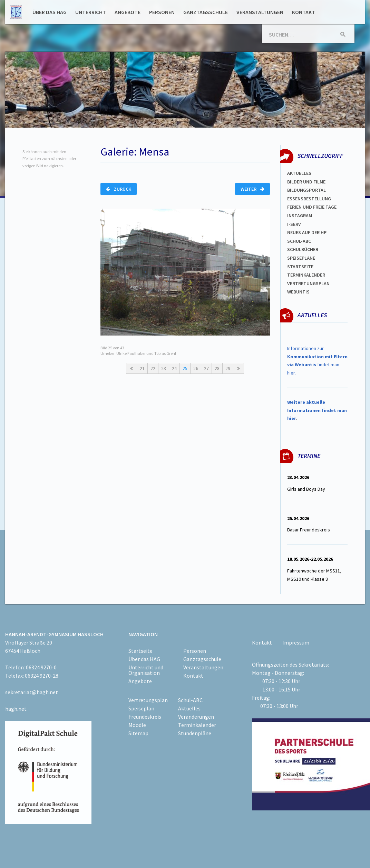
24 (174, 368)
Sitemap (138, 733)
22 (153, 368)
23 (164, 368)
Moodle (137, 725)
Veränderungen (196, 717)
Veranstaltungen (260, 12)
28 (217, 368)
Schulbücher (303, 249)
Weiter (252, 189)
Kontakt (304, 12)
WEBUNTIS (298, 292)
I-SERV (294, 224)
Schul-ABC (190, 700)
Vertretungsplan (308, 283)
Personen (162, 12)
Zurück (119, 189)
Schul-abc (299, 241)
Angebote (128, 12)
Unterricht (91, 12)
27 (206, 368)
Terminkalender (306, 275)
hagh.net (16, 709)
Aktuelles (299, 173)
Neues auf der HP (307, 232)
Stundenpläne (195, 733)
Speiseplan (141, 708)
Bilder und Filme (306, 182)
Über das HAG (50, 12)
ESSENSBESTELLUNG (309, 199)
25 (185, 368)
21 (142, 368)
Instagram (300, 216)
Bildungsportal (306, 190)
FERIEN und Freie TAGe (312, 207)
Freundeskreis (145, 717)
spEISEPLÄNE (301, 258)
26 (196, 368)
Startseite (300, 267)
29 (228, 368)
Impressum (296, 642)
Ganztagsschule (206, 12)
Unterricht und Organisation (146, 670)
